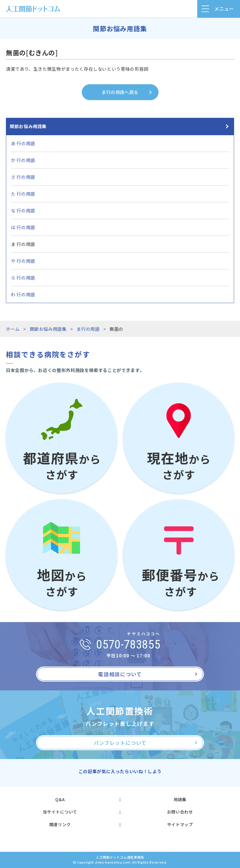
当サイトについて (60, 812)
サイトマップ (180, 824)
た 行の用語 (23, 194)
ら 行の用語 (23, 278)
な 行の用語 (23, 210)
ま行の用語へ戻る (120, 92)
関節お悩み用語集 (28, 126)
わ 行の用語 (23, 294)
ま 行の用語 (23, 244)
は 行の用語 (23, 227)
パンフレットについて (120, 743)
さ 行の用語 (23, 177)
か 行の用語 (23, 160)
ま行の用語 (88, 329)
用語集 (180, 799)
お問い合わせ (180, 812)
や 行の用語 (23, 261)
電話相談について (120, 674)
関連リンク (60, 824)
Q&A (60, 799)
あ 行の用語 (23, 143)
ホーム (13, 329)
